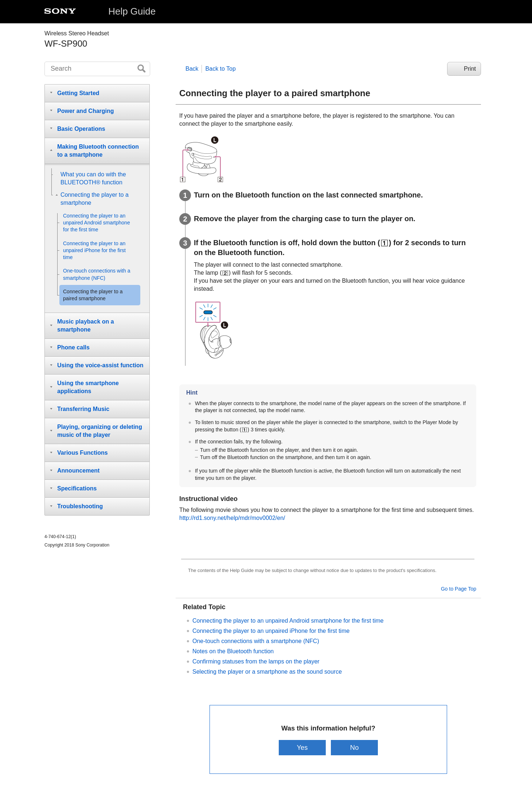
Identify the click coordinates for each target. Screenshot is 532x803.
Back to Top (221, 69)
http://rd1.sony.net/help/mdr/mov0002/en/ (232, 518)
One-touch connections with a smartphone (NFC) (256, 641)
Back (192, 69)
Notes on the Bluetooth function (233, 651)
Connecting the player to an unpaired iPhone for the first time (271, 631)
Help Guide (132, 11)
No (355, 747)
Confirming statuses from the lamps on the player (256, 661)
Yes (302, 747)
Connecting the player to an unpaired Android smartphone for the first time (288, 621)
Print (470, 69)
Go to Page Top (459, 589)
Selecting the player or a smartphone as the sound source (267, 672)
